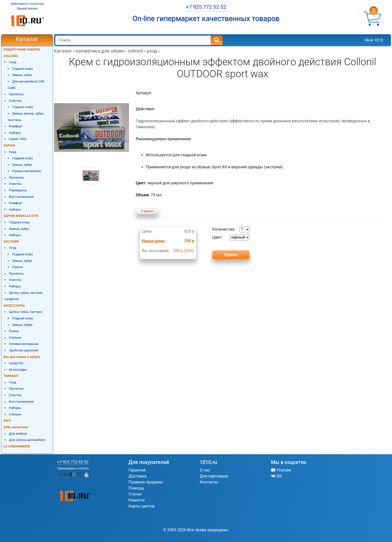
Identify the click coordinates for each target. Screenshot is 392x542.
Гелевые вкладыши (24, 344)
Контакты (209, 482)
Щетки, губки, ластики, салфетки (24, 296)
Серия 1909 (18, 139)
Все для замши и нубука (22, 357)
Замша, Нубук (22, 325)
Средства (16, 363)
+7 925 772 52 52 (206, 7)
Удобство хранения (24, 350)
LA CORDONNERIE (17, 446)
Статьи (135, 494)
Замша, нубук (22, 75)
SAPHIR (9, 145)
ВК (276, 476)
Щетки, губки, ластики (26, 312)
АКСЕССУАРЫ (14, 306)
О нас (205, 470)
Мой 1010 (374, 40)
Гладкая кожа (22, 69)
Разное (17, 267)
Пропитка (16, 94)
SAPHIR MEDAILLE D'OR (21, 216)
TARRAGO (11, 376)
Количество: (231, 229)
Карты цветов (141, 506)
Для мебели (18, 434)
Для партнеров (214, 476)
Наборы (15, 133)
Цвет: (231, 237)
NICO (7, 421)
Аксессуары (18, 370)
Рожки (14, 331)
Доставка (137, 476)
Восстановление (21, 197)
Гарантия (137, 470)
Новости (136, 500)
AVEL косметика (16, 427)
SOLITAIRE (11, 241)
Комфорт (16, 126)
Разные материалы (26, 171)
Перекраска (18, 190)
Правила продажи (145, 482)
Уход (13, 62)
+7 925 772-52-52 (73, 462)
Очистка (15, 101)
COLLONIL (11, 56)
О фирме (147, 211)
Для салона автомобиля (27, 440)
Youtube (281, 470)
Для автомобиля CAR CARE (26, 85)
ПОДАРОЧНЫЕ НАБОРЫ (22, 49)
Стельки (15, 338)
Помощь (136, 488)
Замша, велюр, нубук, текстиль (26, 117)
